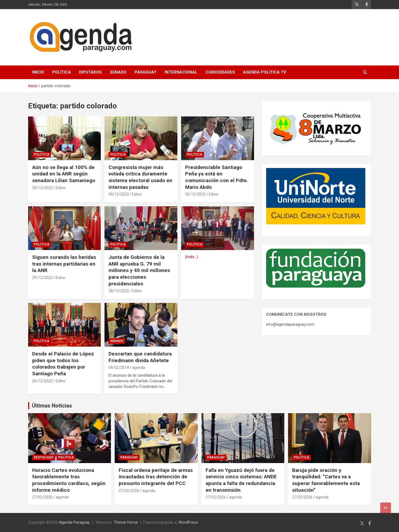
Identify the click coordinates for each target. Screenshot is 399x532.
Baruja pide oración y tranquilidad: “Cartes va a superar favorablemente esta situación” (326, 480)
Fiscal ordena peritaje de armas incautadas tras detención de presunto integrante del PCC (156, 477)
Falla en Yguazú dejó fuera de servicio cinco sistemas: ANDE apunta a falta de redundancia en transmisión (241, 480)
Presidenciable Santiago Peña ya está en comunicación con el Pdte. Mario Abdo (217, 177)
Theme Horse (126, 522)
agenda (139, 368)
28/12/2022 (119, 291)
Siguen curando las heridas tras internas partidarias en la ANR (64, 264)
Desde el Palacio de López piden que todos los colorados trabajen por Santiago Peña (63, 364)
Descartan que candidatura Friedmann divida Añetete (140, 357)
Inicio (38, 72)
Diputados (90, 72)
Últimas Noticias (52, 406)
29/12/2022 (42, 278)
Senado (118, 72)
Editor (61, 188)
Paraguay (146, 72)
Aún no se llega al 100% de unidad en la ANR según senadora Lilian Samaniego (64, 174)
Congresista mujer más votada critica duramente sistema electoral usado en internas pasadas (140, 177)
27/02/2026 (42, 497)
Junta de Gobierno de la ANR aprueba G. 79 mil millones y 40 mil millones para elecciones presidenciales (139, 270)
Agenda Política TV (265, 72)
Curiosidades (220, 72)
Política (62, 72)
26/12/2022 (42, 381)
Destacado (44, 457)
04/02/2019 (119, 368)
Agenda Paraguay (74, 522)
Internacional (181, 72)
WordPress (188, 522)
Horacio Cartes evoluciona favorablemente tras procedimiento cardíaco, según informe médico (69, 480)
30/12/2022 (42, 188)
